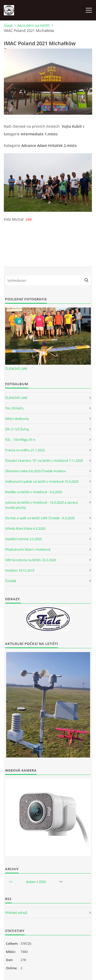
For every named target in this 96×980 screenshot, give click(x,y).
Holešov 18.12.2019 (20, 570)
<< (11, 882)
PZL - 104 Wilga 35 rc (20, 440)
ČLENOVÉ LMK (16, 369)
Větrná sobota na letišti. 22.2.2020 (31, 560)
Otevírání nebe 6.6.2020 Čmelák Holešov (36, 471)
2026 (42, 882)
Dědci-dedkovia (17, 419)
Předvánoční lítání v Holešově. (28, 549)
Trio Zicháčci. (15, 408)
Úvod (8, 25)
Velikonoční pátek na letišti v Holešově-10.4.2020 (42, 481)
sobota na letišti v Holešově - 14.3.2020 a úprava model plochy (41, 505)
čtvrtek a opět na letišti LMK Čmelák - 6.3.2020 (40, 518)
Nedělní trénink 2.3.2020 (23, 539)
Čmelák (11, 581)
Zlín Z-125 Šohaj (17, 429)
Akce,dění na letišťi (34, 25)
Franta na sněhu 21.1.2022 (25, 450)
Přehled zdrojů (16, 913)
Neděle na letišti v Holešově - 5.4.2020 (34, 492)
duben (31, 882)
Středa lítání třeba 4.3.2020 (25, 528)
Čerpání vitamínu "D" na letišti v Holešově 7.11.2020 (44, 461)
